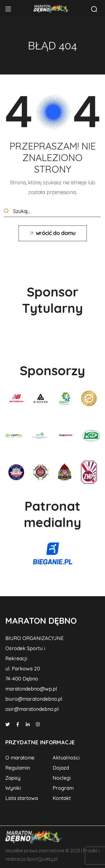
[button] (94, 9)
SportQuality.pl (42, 859)
